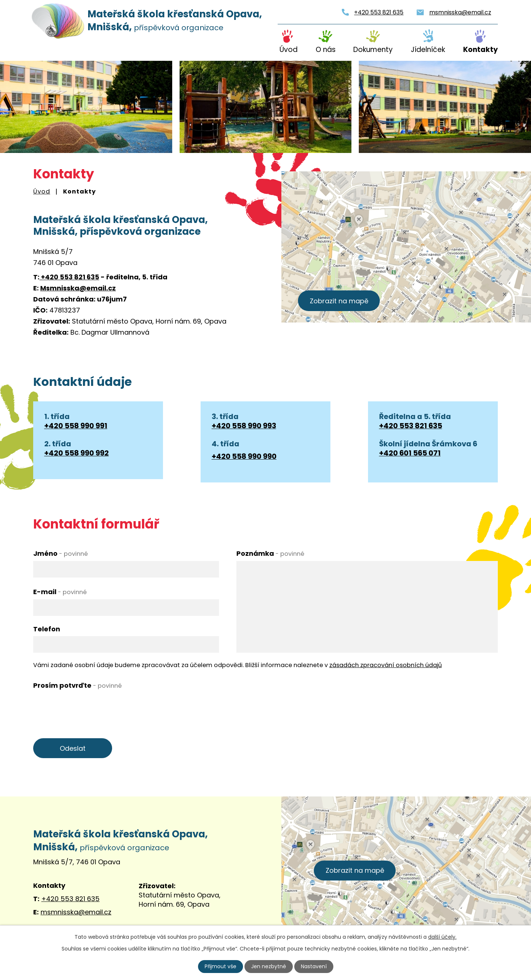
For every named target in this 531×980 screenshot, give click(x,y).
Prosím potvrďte (77, 685)
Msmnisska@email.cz (78, 288)
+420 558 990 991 (76, 426)
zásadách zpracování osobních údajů (386, 665)
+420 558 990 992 (77, 453)
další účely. (442, 937)
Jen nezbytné (269, 966)
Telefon (47, 629)
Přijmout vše (221, 966)
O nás (326, 50)
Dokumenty (373, 50)
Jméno (60, 553)
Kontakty (480, 50)
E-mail (60, 592)
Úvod (289, 50)
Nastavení (314, 966)
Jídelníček (428, 50)
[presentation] (89, 707)
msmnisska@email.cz (460, 12)
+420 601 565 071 (410, 453)
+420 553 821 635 (379, 12)
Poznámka (270, 553)
